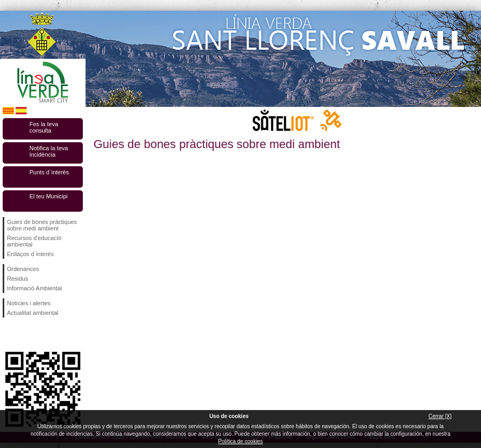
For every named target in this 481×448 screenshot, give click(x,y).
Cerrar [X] (440, 416)
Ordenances (23, 269)
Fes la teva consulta (44, 127)
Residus (18, 279)
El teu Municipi (49, 196)
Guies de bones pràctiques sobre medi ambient (42, 225)
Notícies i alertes (29, 303)
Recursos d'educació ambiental (34, 241)
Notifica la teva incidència (49, 151)
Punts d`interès (49, 172)
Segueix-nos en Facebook (9, 335)
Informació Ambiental (34, 288)
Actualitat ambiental (33, 313)
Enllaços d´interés (30, 254)
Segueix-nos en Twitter (27, 335)
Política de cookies (240, 441)
